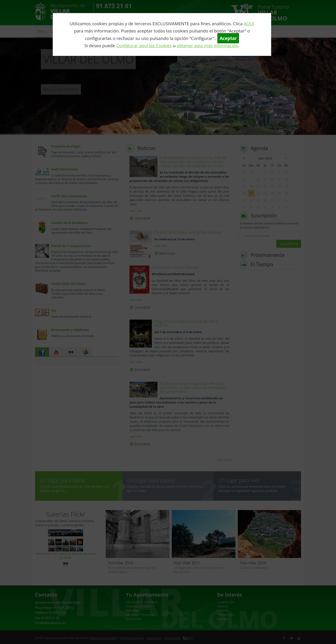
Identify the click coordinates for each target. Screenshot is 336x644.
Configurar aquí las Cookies (144, 45)
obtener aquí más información (207, 45)
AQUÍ (249, 23)
